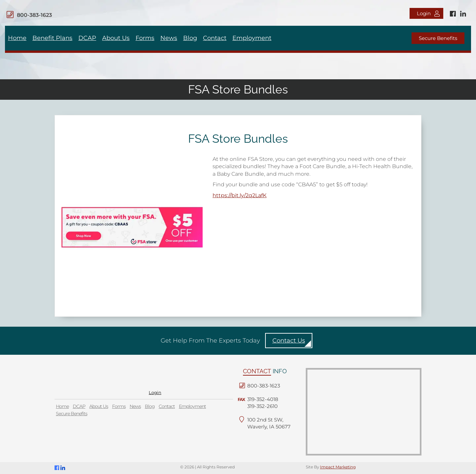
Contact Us (289, 341)
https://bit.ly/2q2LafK (239, 195)
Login (428, 13)
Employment (252, 38)
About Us (116, 38)
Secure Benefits (438, 38)
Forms (145, 38)
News (169, 38)
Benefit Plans (52, 38)
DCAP (87, 38)
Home (17, 38)
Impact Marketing (338, 467)
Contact (215, 38)
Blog (190, 38)
